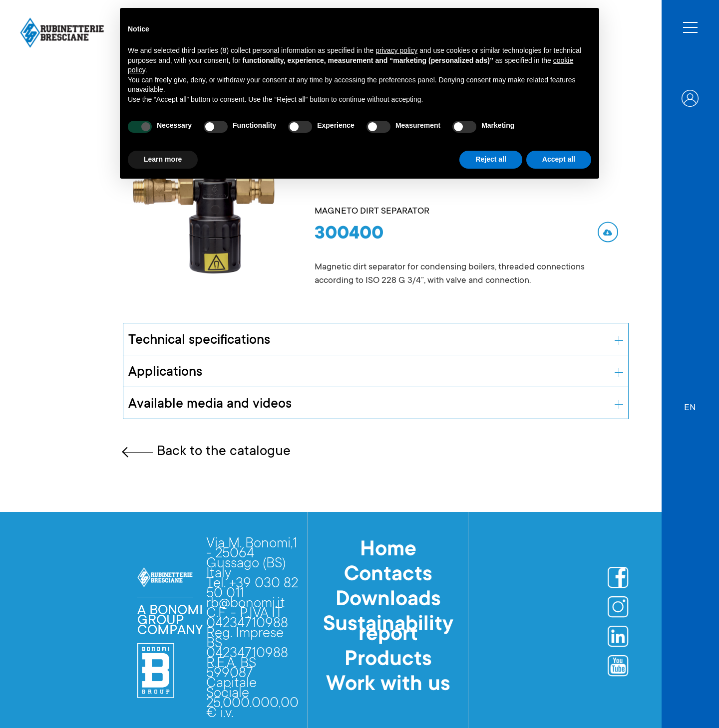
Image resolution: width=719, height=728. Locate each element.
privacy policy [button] (396, 50)
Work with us (388, 686)
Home (388, 551)
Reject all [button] (491, 159)
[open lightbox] (204, 214)
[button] (690, 403)
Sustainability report (388, 631)
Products (388, 661)
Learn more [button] (163, 159)
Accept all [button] (559, 159)
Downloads (388, 601)
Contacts (388, 576)
